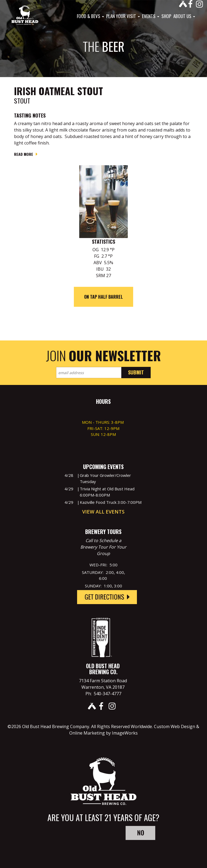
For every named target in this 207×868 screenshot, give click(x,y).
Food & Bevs (90, 16)
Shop (166, 16)
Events (151, 16)
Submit (136, 372)
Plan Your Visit (123, 16)
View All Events (103, 512)
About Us (184, 16)
